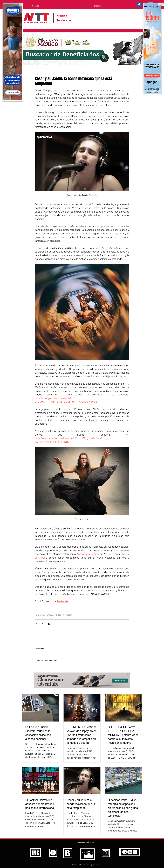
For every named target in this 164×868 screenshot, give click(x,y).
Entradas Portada (54, 615)
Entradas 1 (68, 615)
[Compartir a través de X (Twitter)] (42, 624)
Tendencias (40, 615)
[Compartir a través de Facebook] (36, 624)
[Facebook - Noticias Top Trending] (139, 5)
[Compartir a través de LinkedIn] (49, 624)
